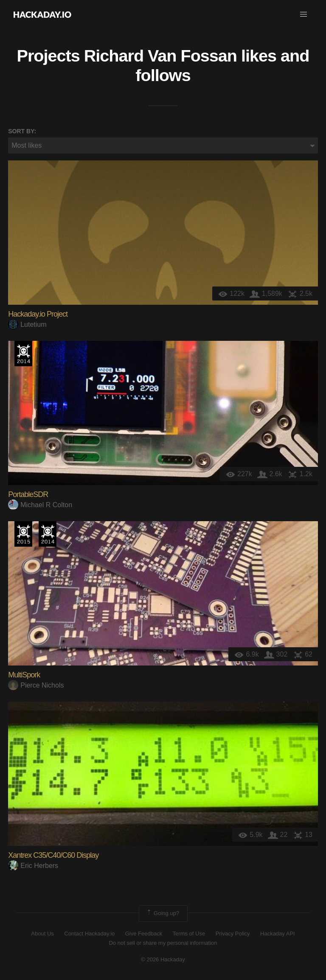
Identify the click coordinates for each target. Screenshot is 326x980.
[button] (304, 14)
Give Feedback (144, 934)
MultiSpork (24, 675)
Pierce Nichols (36, 685)
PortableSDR (28, 494)
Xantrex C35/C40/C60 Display (53, 855)
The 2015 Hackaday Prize (23, 534)
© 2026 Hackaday (163, 959)
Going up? (163, 913)
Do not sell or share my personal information (163, 943)
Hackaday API (278, 934)
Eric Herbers (33, 866)
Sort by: (22, 131)
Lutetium (27, 324)
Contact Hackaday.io (89, 934)
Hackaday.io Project (38, 314)
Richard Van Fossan (160, 56)
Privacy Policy (233, 934)
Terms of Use (189, 934)
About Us (42, 934)
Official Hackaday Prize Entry (23, 354)
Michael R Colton (40, 505)
